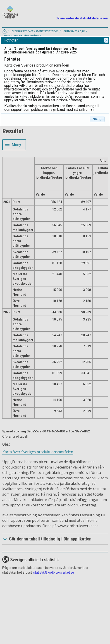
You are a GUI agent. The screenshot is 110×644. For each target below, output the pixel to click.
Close (106, 40)
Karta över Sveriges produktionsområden (37, 65)
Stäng (97, 119)
